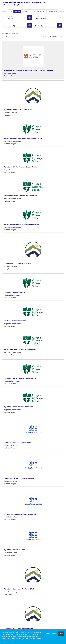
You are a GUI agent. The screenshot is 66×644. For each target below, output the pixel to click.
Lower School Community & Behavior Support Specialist (23, 138)
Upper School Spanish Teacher (14, 292)
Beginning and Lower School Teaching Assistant (21, 478)
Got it (61, 634)
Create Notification (56, 36)
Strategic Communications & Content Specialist (20, 514)
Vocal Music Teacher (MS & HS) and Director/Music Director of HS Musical (29, 70)
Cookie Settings (51, 634)
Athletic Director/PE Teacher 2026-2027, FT (18, 263)
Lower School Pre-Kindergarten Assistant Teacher (21, 224)
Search (10, 11)
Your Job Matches (39, 11)
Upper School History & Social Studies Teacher (20, 378)
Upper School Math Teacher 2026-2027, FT (18, 628)
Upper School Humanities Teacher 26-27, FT (19, 110)
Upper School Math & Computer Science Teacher (20, 167)
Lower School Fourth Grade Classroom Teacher (20, 196)
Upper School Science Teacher (14, 550)
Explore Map (27, 11)
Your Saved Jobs (53, 11)
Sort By (6, 36)
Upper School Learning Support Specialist (18, 407)
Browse (17, 11)
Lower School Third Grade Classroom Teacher (20, 349)
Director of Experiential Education (16, 321)
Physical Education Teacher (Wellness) (17, 442)
